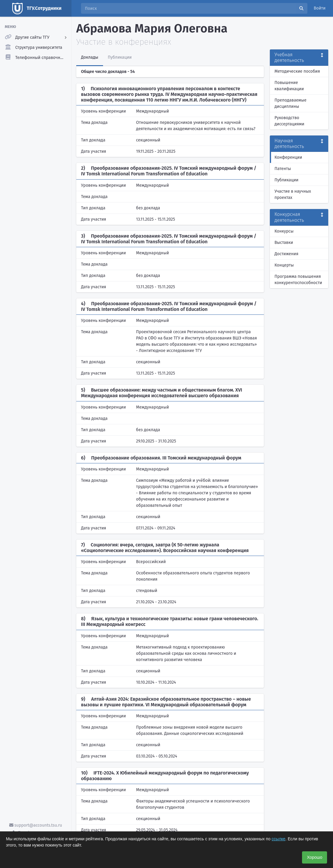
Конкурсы (284, 231)
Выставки (284, 243)
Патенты (283, 169)
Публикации (287, 180)
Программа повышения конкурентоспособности (298, 280)
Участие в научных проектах (293, 194)
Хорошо (315, 857)
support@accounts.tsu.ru (36, 825)
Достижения (287, 254)
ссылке (278, 839)
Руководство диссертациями (290, 121)
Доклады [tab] (90, 57)
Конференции (288, 157)
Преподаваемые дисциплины (291, 103)
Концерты (284, 265)
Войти (320, 8)
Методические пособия (297, 71)
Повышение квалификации (289, 86)
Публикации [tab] (120, 57)
